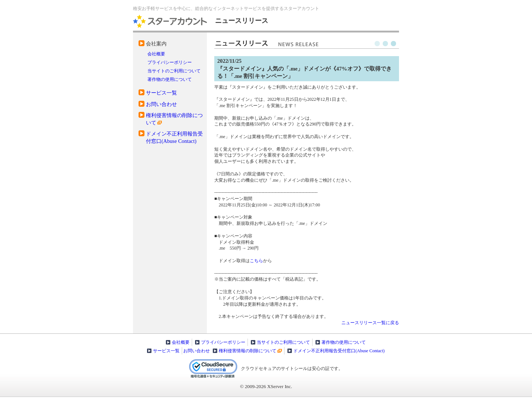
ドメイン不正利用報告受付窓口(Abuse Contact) (339, 351)
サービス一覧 (161, 93)
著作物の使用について (170, 79)
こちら (256, 261)
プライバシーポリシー (170, 62)
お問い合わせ (161, 104)
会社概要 (156, 54)
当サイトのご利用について (174, 71)
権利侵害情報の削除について (248, 351)
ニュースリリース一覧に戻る (370, 323)
